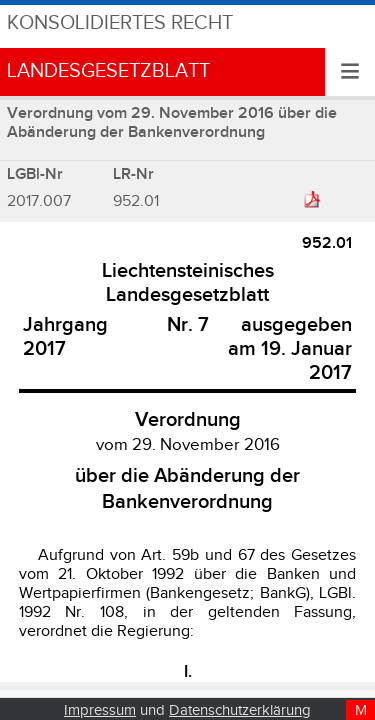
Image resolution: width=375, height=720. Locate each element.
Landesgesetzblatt (108, 71)
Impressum (100, 710)
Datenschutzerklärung (240, 710)
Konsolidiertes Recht (120, 23)
